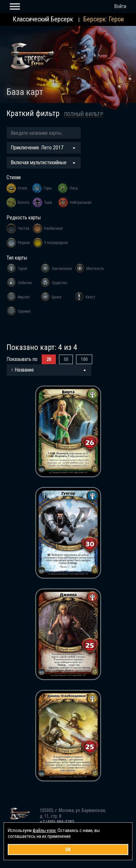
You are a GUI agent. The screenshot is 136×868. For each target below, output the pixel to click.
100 (84, 359)
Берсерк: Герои (104, 19)
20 (49, 359)
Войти (120, 6)
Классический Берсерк (43, 19)
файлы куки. (45, 830)
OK (68, 850)
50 (66, 359)
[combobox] (44, 148)
